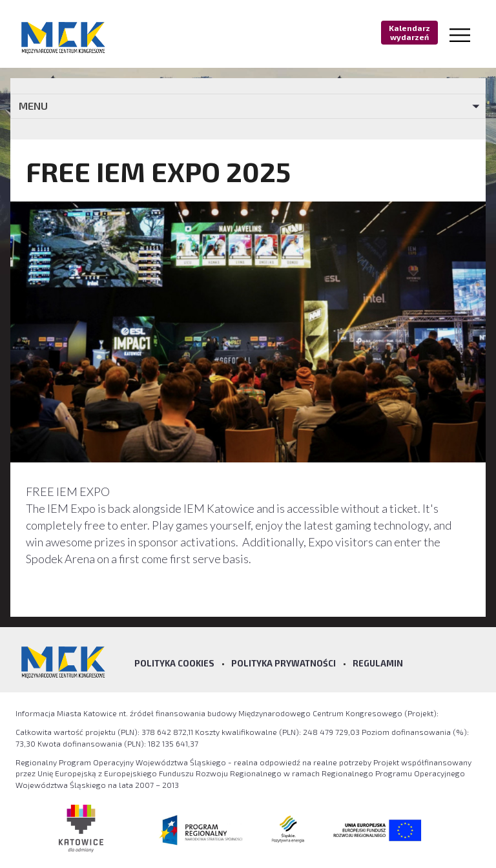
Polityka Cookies (174, 663)
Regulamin (378, 663)
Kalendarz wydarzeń (409, 32)
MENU (33, 106)
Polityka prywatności (284, 663)
